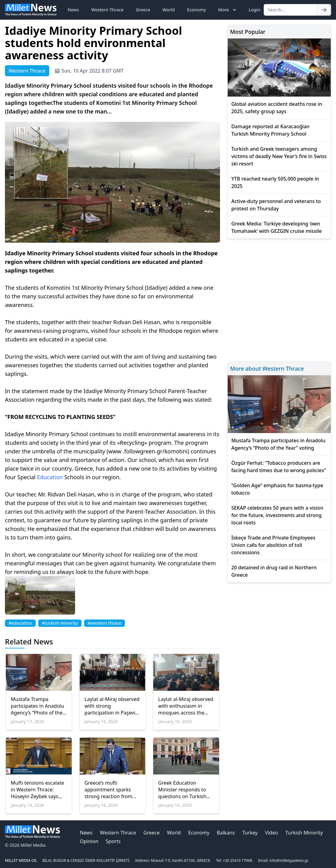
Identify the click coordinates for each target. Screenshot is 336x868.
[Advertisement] (279, 299)
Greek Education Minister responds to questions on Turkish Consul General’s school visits (185, 790)
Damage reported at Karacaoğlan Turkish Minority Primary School (270, 130)
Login (254, 10)
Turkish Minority (304, 833)
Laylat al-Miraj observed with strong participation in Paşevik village (112, 706)
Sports (113, 841)
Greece (143, 10)
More (228, 10)
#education (20, 623)
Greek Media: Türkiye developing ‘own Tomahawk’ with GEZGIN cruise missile (277, 227)
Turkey (250, 833)
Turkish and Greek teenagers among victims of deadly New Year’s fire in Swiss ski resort (279, 156)
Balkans (226, 833)
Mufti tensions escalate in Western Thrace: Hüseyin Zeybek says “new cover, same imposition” (37, 790)
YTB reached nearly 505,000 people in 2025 (275, 182)
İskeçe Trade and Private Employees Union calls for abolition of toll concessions (273, 545)
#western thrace (105, 623)
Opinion (89, 841)
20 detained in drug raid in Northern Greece (274, 571)
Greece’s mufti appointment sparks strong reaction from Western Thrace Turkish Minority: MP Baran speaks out (112, 790)
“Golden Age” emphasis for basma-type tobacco (277, 489)
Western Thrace (108, 10)
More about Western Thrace (267, 368)
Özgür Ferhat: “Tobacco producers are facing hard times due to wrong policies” (279, 467)
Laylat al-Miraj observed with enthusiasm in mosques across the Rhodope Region (186, 706)
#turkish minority (60, 623)
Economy (196, 10)
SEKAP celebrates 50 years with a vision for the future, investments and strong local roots (277, 515)
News (73, 10)
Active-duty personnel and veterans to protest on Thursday (276, 205)
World (169, 10)
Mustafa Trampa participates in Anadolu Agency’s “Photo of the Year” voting (37, 706)
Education (50, 477)
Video (271, 833)
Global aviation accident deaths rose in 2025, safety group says (277, 108)
